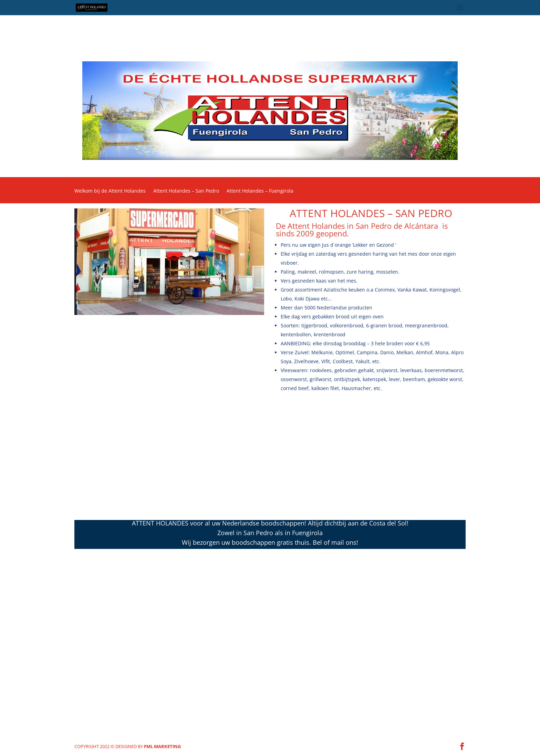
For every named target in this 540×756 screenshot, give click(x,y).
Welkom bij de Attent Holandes (110, 191)
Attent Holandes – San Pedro (186, 191)
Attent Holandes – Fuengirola (260, 191)
